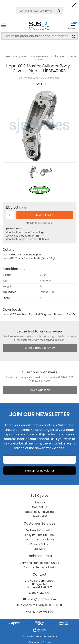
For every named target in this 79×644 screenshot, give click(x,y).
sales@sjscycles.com (42, 599)
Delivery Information (39, 530)
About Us (39, 503)
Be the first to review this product (39, 78)
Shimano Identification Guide (39, 563)
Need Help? (39, 516)
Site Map (40, 549)
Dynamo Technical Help (39, 567)
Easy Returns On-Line (39, 535)
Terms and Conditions (39, 540)
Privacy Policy (39, 544)
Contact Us (39, 507)
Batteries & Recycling (39, 512)
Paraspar (47, 642)
